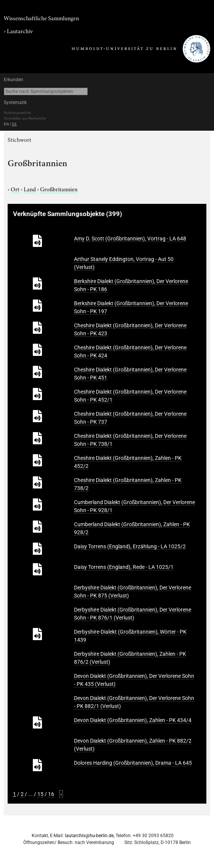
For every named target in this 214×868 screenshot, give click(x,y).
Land (30, 189)
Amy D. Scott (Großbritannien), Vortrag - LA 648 (130, 239)
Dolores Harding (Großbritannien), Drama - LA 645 (133, 763)
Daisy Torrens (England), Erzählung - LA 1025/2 (130, 546)
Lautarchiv (20, 30)
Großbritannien (59, 189)
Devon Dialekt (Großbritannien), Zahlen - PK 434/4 (133, 720)
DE (14, 124)
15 (40, 794)
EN (6, 124)
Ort (16, 189)
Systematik (15, 102)
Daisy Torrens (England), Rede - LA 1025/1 (124, 567)
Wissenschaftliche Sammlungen (41, 18)
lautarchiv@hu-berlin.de (89, 836)
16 (51, 794)
